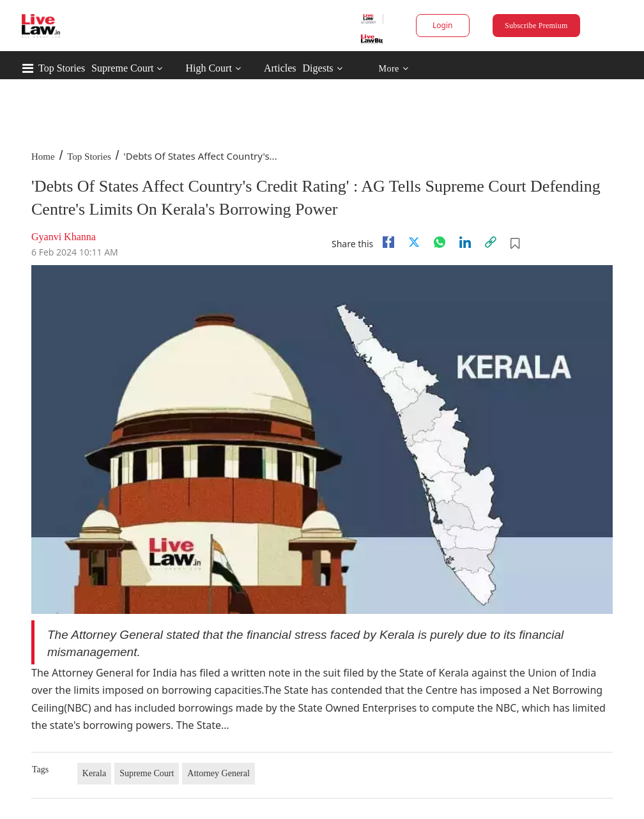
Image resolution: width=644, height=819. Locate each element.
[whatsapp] (440, 242)
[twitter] (414, 242)
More (393, 69)
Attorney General (218, 773)
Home (43, 157)
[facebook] (388, 242)
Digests (318, 68)
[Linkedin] (465, 242)
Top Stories (62, 68)
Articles (280, 68)
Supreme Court (122, 68)
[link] (491, 242)
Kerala (94, 773)
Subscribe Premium (536, 26)
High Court (208, 68)
